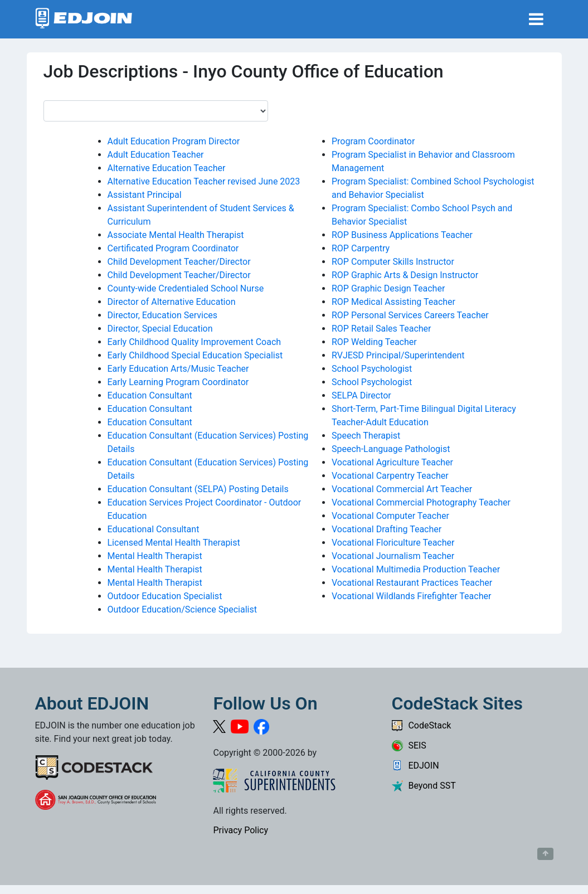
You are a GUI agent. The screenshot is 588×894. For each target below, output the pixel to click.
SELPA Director (361, 395)
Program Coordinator (373, 141)
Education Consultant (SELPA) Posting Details (198, 489)
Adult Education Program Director (174, 141)
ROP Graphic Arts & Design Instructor (405, 275)
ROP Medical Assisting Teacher (393, 302)
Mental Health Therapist (155, 556)
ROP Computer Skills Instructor (393, 262)
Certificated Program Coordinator (173, 248)
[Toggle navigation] (536, 19)
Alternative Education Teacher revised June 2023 (204, 181)
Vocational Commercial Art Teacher (402, 489)
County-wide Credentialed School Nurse (186, 288)
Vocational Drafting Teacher (387, 529)
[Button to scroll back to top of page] (545, 854)
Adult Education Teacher (156, 155)
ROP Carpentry (361, 248)
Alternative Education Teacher (167, 168)
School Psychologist (372, 369)
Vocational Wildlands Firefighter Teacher (411, 596)
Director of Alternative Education (172, 302)
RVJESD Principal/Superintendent (398, 355)
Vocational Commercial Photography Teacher (421, 502)
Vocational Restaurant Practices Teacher (412, 583)
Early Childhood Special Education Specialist (195, 355)
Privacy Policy (240, 830)
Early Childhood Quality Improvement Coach (195, 342)
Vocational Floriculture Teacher (393, 543)
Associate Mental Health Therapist (176, 235)
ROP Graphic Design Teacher (388, 288)
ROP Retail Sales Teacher (382, 329)
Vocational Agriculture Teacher (392, 462)
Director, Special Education (160, 329)
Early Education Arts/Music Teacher (178, 369)
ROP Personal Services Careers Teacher (410, 315)
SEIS (409, 745)
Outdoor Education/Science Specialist (182, 609)
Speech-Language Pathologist (391, 449)
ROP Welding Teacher (374, 342)
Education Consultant (150, 395)
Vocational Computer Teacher (390, 516)
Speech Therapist (366, 436)
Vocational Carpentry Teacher (390, 476)
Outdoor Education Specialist (165, 596)
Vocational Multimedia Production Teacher (416, 569)
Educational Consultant (154, 529)
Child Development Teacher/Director (179, 262)
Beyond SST (423, 786)
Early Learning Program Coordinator (178, 382)
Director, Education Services (163, 315)
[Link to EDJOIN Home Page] (84, 19)
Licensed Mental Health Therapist (174, 543)
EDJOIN (415, 766)
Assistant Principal (145, 195)
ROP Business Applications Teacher (402, 235)
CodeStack (421, 725)
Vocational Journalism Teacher (393, 556)
